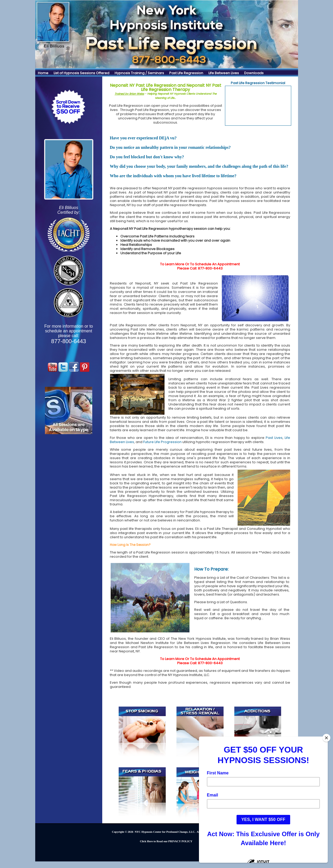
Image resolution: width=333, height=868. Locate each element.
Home (43, 73)
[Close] (326, 738)
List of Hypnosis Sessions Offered (81, 73)
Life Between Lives (224, 73)
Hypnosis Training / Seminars (139, 73)
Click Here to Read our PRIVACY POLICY (166, 841)
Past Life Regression (186, 73)
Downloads (254, 73)
